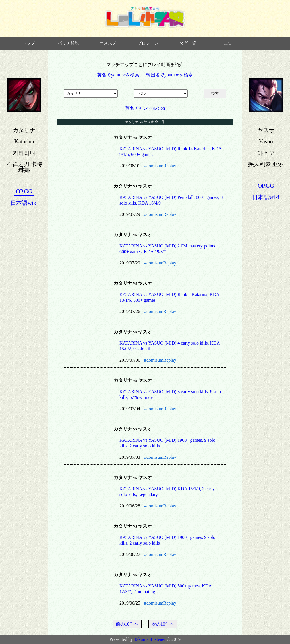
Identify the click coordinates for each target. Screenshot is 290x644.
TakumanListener (150, 639)
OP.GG (24, 191)
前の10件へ (127, 624)
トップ (29, 43)
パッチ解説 (68, 43)
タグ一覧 (188, 43)
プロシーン (148, 43)
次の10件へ (163, 624)
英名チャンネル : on (145, 108)
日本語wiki (24, 203)
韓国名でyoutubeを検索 (169, 75)
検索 (215, 93)
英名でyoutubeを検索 (118, 75)
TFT (228, 43)
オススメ (108, 43)
